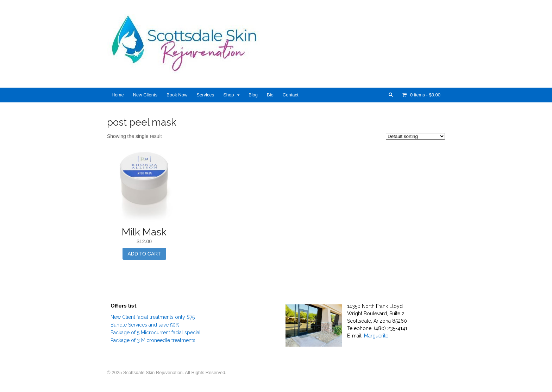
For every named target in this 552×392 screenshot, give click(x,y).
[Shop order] (415, 136)
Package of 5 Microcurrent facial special (156, 333)
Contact (291, 95)
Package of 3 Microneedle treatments (153, 340)
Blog (253, 95)
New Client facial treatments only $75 (153, 317)
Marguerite (376, 336)
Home (118, 95)
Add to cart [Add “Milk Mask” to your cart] (144, 254)
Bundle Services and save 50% (145, 325)
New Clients (145, 95)
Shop (228, 95)
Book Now (177, 95)
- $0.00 (425, 95)
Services (205, 95)
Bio (270, 95)
